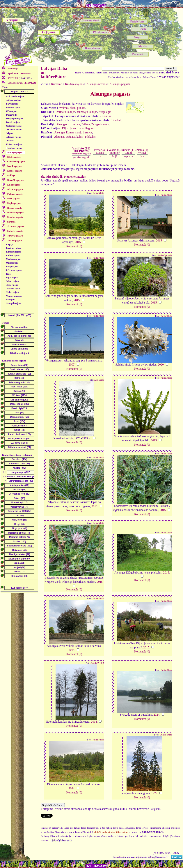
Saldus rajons (13, 281)
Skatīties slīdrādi (51, 177)
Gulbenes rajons (14, 126)
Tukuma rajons (13, 289)
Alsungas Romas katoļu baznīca (73, 132)
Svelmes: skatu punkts (72, 108)
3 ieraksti (116, 120)
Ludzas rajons (13, 255)
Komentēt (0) (74, 246)
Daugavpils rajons (15, 119)
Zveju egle (105, 112)
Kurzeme (57, 84)
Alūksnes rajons (14, 100)
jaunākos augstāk (81, 157)
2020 (161, 365)
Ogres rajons (12, 263)
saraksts (19, 73)
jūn (113, 156)
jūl (117, 156)
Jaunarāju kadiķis (87, 112)
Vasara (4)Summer (114, 151)
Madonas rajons (14, 259)
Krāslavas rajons (14, 144)
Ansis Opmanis (165, 255)
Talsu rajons (12, 285)
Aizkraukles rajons (15, 96)
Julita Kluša (98, 193)
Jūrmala (10, 141)
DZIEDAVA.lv (96, 6)
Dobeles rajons (13, 122)
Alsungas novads (97, 84)
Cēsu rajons (12, 111)
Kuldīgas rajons (14, 148)
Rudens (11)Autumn (128, 151)
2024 (157, 715)
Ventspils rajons (14, 303)
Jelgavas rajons (13, 137)
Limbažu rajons (14, 252)
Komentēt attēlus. (75, 177)
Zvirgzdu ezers (100, 124)
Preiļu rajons (12, 267)
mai (100, 156)
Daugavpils (11, 115)
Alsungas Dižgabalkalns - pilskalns (75, 137)
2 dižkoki (105, 116)
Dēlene (86, 124)
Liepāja (10, 244)
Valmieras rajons (14, 296)
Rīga (8, 274)
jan (142, 156)
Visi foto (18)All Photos (81, 151)
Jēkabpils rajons (14, 130)
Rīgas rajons (12, 278)
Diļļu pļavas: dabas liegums (78, 128)
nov (131, 156)
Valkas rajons (13, 292)
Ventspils (10, 300)
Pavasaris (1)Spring (100, 151)
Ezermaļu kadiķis (65, 112)
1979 (154, 793)
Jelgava (10, 133)
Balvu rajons (12, 104)
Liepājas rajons (13, 248)
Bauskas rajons (13, 107)
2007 (72, 365)
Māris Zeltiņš (98, 663)
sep (126, 156)
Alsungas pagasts (120, 84)
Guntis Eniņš (166, 735)
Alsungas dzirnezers (68, 124)
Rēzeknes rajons (14, 270)
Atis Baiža (99, 380)
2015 (78, 242)
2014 (94, 722)
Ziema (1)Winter (142, 151)
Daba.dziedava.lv (22, 83)
